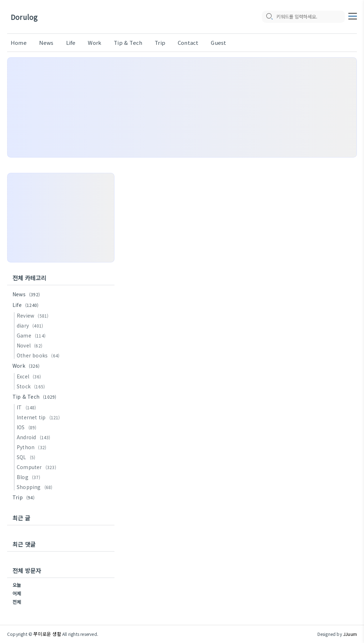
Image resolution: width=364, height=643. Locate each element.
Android (35, 437)
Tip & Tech (128, 42)
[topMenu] (353, 15)
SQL (27, 457)
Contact (188, 42)
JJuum (350, 634)
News (46, 42)
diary (31, 325)
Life (71, 42)
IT (28, 407)
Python (33, 447)
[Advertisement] (182, 107)
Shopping (36, 487)
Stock (32, 386)
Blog (30, 477)
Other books (39, 355)
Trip (160, 42)
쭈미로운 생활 (47, 634)
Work (95, 42)
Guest (218, 42)
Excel (30, 376)
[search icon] (269, 17)
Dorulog (24, 17)
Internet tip (39, 417)
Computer (38, 467)
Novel (31, 345)
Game (32, 335)
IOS (28, 427)
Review (34, 315)
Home (19, 42)
